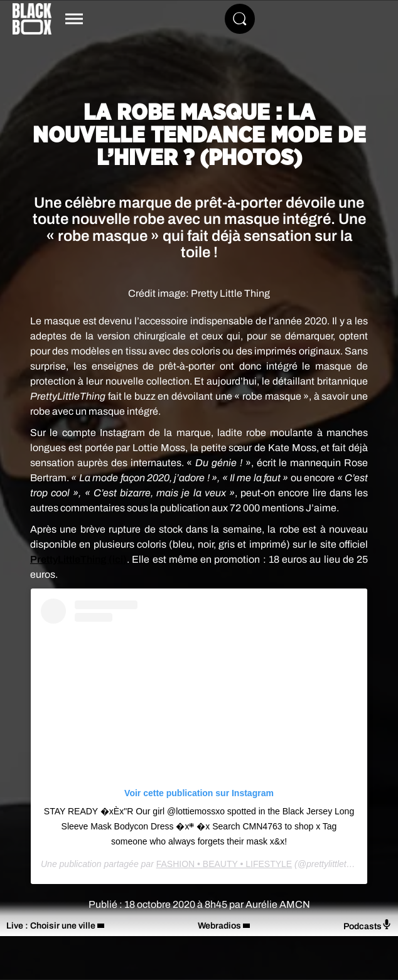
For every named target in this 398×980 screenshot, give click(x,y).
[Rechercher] (240, 19)
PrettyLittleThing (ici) (78, 559)
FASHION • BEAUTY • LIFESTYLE (224, 864)
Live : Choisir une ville (51, 926)
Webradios (219, 926)
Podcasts (368, 925)
